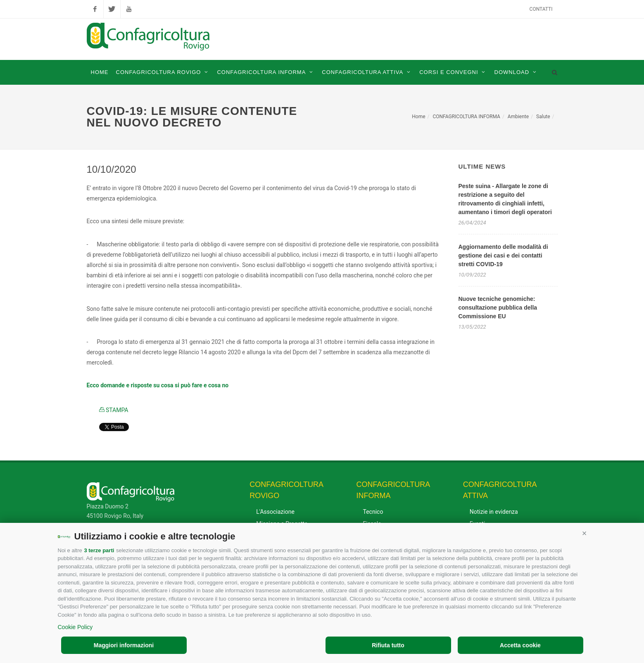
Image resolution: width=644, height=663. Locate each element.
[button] (585, 533)
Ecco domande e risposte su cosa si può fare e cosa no (158, 385)
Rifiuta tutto (388, 645)
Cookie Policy (75, 627)
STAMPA (114, 410)
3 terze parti (99, 550)
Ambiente (518, 117)
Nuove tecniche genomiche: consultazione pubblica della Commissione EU (498, 308)
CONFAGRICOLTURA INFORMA (466, 117)
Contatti (541, 9)
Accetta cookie (520, 645)
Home (418, 117)
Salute (543, 117)
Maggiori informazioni (124, 645)
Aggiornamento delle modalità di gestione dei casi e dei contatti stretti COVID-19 (503, 255)
